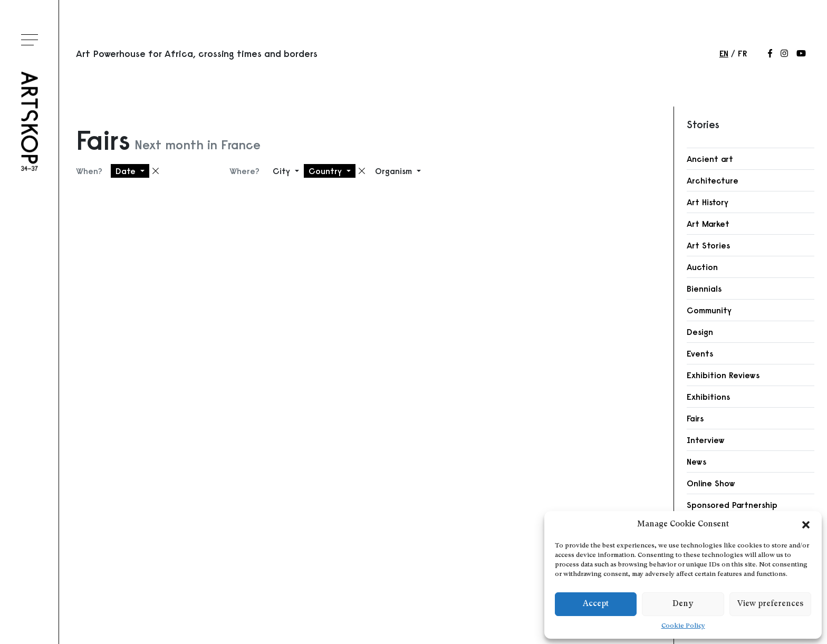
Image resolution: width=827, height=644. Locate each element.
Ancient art (710, 159)
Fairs (695, 418)
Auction (702, 267)
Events (700, 353)
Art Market (708, 224)
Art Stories (708, 245)
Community (709, 310)
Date (127, 171)
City (283, 171)
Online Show (711, 483)
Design (700, 332)
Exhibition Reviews (723, 375)
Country (326, 171)
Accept (596, 604)
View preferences (770, 604)
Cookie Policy (683, 626)
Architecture (713, 180)
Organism (395, 171)
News (696, 462)
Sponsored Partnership (732, 505)
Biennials (704, 289)
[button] (806, 525)
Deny (683, 604)
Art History (708, 202)
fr (742, 53)
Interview (706, 440)
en (724, 53)
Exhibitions (708, 397)
